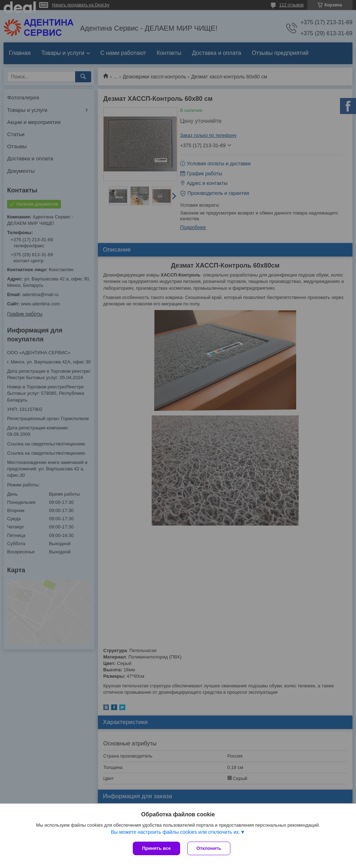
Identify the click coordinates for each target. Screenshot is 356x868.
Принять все (156, 848)
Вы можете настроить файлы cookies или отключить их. (175, 832)
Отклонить (209, 848)
